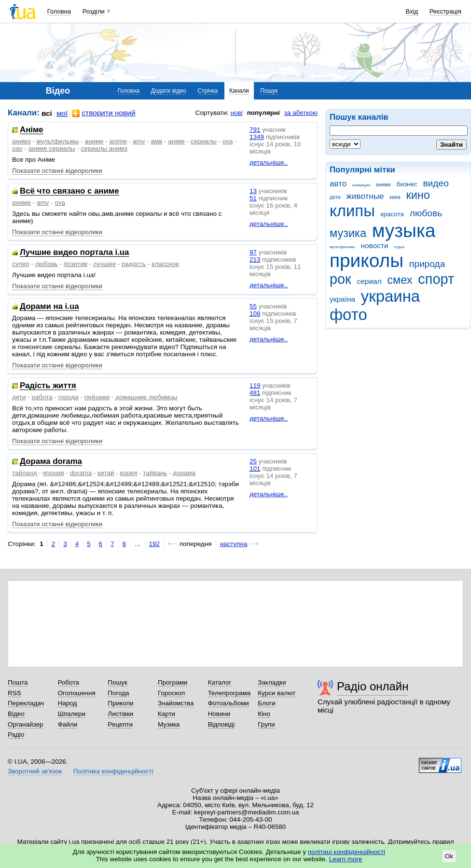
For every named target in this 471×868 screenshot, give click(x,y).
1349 (257, 137)
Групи (266, 724)
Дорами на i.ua (49, 307)
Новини (219, 714)
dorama (81, 473)
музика (348, 233)
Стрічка (208, 91)
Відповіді (222, 724)
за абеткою (301, 113)
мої (62, 113)
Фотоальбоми (229, 703)
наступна (234, 544)
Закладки (272, 682)
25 (253, 461)
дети (335, 197)
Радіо (16, 735)
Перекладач (26, 703)
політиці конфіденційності (346, 852)
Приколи (120, 703)
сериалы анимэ (104, 148)
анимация (361, 185)
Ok (449, 856)
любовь (426, 213)
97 (253, 252)
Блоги (267, 703)
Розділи (94, 11)
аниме (383, 184)
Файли (68, 724)
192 (154, 544)
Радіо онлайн (373, 686)
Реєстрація (445, 11)
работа (42, 397)
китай (106, 473)
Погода (118, 693)
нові (237, 113)
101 (255, 469)
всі (47, 113)
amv (139, 141)
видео (436, 183)
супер (21, 264)
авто (338, 184)
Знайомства (176, 703)
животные (365, 196)
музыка (404, 231)
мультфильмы (342, 247)
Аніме (32, 130)
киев (395, 197)
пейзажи (97, 397)
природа (427, 264)
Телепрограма (229, 693)
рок (340, 279)
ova (228, 141)
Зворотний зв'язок (35, 771)
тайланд (25, 473)
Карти (166, 714)
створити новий (104, 113)
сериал (369, 281)
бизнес (407, 184)
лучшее (104, 264)
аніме (176, 141)
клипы (352, 211)
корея (129, 473)
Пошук (269, 91)
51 (253, 198)
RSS (14, 693)
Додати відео (169, 91)
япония (54, 473)
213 (255, 259)
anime (118, 141)
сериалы (204, 141)
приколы (367, 260)
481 (255, 393)
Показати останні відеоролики (57, 171)
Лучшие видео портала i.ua (74, 253)
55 (253, 306)
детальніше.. (269, 162)
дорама (184, 473)
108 (255, 314)
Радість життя (48, 386)
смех (400, 280)
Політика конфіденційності (113, 771)
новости (374, 245)
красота (392, 214)
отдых (399, 247)
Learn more (346, 859)
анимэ (21, 141)
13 (253, 191)
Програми (173, 682)
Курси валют (277, 693)
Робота (69, 682)
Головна (59, 11)
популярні (263, 113)
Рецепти (120, 724)
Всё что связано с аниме (69, 191)
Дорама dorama (51, 462)
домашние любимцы (146, 397)
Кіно (264, 714)
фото (348, 315)
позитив (76, 264)
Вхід (412, 11)
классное (165, 264)
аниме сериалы (52, 148)
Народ (68, 703)
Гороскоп (171, 693)
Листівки (120, 714)
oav (17, 148)
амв (156, 141)
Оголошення (77, 693)
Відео (16, 714)
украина (390, 296)
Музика (169, 724)
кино (418, 195)
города (69, 397)
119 (255, 385)
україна (342, 299)
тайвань (155, 473)
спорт (436, 279)
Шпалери (72, 714)
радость (134, 264)
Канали (239, 91)
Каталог (220, 682)
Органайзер (25, 724)
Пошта (18, 682)
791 (255, 130)
